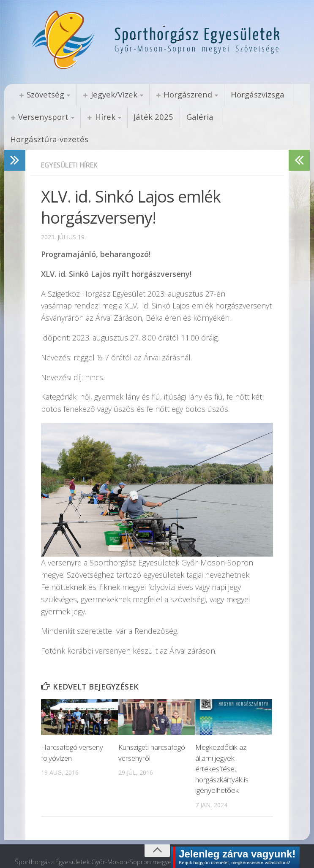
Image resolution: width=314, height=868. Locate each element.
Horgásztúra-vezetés (255, 117)
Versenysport (42, 117)
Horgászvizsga (251, 95)
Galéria (192, 117)
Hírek (102, 117)
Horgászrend (183, 95)
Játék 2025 (149, 117)
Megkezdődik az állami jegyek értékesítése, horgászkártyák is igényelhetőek (222, 748)
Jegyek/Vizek (111, 95)
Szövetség (45, 95)
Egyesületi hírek (70, 144)
